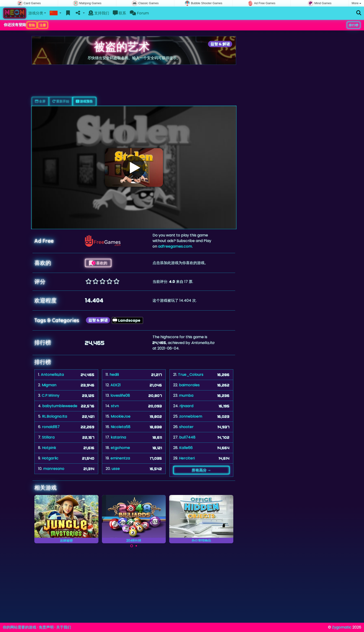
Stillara (48, 437)
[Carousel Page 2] (136, 546)
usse (116, 469)
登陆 (32, 25)
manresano (54, 469)
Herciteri (187, 458)
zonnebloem (191, 416)
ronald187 (51, 427)
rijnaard (186, 406)
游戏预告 (84, 101)
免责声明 (46, 627)
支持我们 (99, 13)
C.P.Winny (51, 395)
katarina (118, 437)
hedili (114, 375)
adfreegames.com (175, 246)
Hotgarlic (50, 458)
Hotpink (49, 448)
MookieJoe (121, 416)
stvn (115, 406)
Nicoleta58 (121, 427)
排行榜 (354, 25)
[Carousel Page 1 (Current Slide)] (132, 546)
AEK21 (116, 385)
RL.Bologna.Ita (55, 416)
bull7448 (187, 437)
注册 (43, 25)
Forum (139, 13)
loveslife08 (120, 395)
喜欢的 (98, 263)
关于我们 (64, 627)
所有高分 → (201, 470)
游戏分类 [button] (36, 13)
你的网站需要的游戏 (19, 627)
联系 (119, 13)
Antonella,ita (52, 375)
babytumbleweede (60, 406)
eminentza (120, 458)
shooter (186, 427)
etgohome (120, 448)
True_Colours (191, 375)
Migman (49, 385)
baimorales (189, 385)
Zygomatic (342, 627)
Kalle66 (186, 448)
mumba (186, 395)
